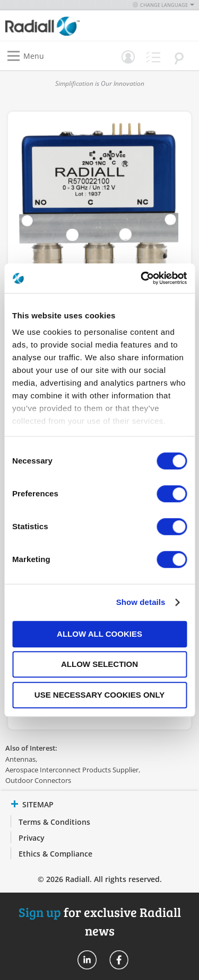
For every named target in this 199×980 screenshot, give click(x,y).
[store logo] (55, 26)
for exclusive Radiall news (100, 921)
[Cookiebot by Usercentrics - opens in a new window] (142, 278)
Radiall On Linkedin (87, 960)
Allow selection (99, 664)
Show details (141, 602)
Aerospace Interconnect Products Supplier (72, 770)
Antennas (20, 759)
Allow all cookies (99, 634)
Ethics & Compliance (55, 854)
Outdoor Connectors (38, 780)
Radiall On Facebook (119, 960)
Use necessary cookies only (99, 695)
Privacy (32, 838)
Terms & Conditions (54, 822)
